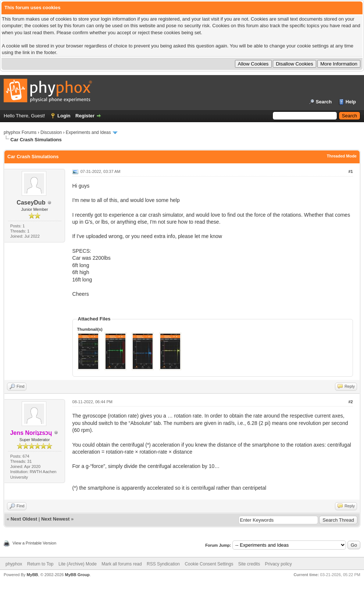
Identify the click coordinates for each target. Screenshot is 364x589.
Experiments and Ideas (88, 132)
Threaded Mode (342, 156)
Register (85, 116)
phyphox (14, 564)
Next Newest (55, 519)
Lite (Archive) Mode (78, 564)
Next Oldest (24, 519)
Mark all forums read (122, 564)
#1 (350, 171)
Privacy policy (279, 564)
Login (64, 116)
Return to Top (40, 564)
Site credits (249, 564)
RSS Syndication (163, 564)
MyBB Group (77, 575)
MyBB (32, 575)
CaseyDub (31, 203)
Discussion (51, 132)
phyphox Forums (20, 132)
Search (324, 102)
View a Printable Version (34, 543)
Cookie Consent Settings (209, 564)
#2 (350, 402)
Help (351, 102)
